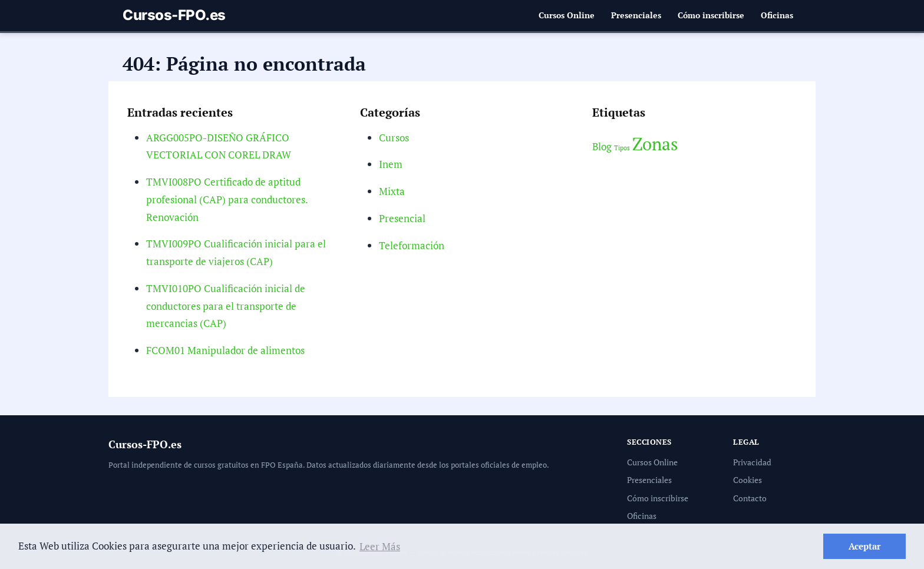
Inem (390, 164)
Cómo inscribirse (711, 15)
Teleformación (411, 245)
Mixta (392, 191)
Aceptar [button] (864, 546)
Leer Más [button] (375, 546)
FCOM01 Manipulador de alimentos (225, 350)
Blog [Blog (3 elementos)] (602, 147)
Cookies (748, 480)
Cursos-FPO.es (174, 15)
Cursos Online (569, 15)
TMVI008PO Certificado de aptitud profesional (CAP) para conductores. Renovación (226, 199)
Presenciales (637, 15)
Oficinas (777, 15)
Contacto (750, 498)
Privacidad (752, 462)
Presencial (402, 218)
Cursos (394, 138)
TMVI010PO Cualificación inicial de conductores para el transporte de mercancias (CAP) (225, 306)
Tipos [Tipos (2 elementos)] (622, 148)
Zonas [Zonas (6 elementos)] (655, 144)
